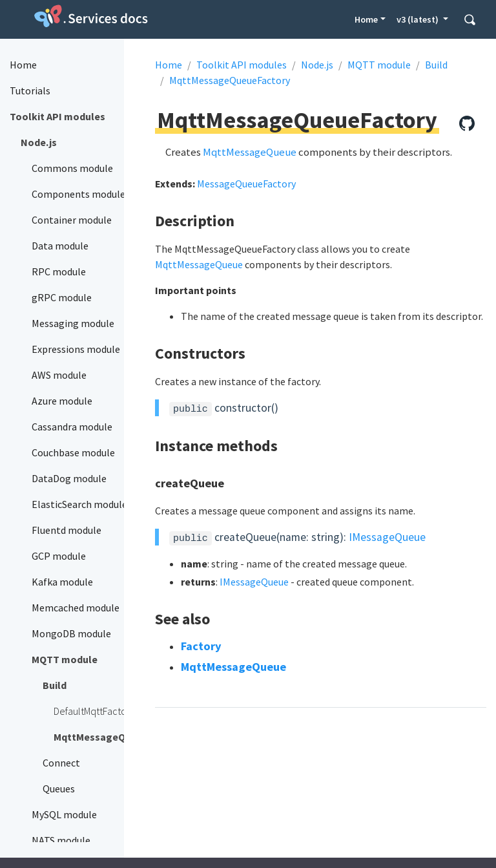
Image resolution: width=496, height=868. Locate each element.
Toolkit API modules (242, 65)
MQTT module (379, 65)
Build (436, 65)
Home (366, 19)
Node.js (317, 65)
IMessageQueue (387, 537)
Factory (201, 646)
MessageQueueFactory (246, 184)
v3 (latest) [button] (418, 19)
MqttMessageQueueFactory (230, 80)
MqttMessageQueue (250, 152)
